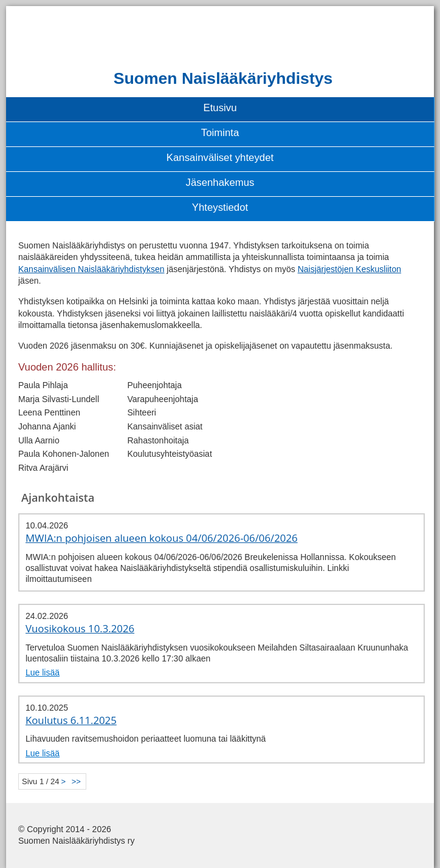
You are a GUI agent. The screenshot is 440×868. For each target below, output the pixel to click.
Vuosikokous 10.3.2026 (80, 628)
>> (76, 781)
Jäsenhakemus (220, 183)
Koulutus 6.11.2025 (71, 720)
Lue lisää (43, 672)
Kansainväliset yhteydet (220, 158)
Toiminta (220, 133)
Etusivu (220, 108)
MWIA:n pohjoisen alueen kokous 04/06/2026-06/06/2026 (162, 538)
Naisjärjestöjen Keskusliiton (349, 269)
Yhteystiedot (220, 207)
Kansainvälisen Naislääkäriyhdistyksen (91, 269)
